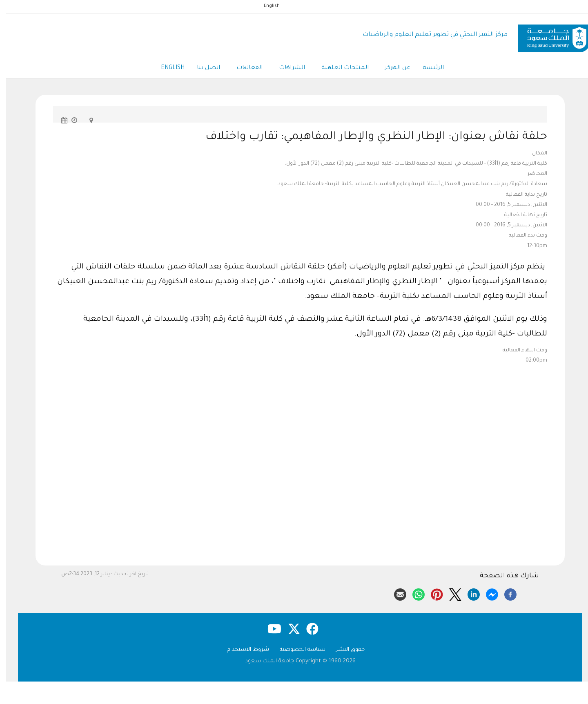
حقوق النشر (344, 650)
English (266, 6)
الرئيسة (427, 68)
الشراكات (286, 69)
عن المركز (392, 69)
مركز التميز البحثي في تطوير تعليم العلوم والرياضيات (429, 35)
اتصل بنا (202, 68)
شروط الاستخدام (242, 650)
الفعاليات (243, 69)
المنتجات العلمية (339, 69)
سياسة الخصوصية (296, 650)
